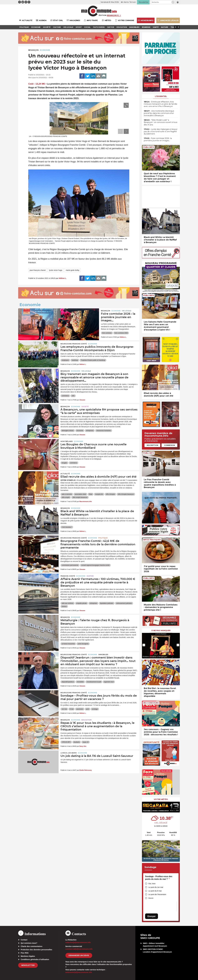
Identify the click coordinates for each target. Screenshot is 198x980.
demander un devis (79, 955)
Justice (90, 576)
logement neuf (109, 682)
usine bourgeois (83, 644)
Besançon (33, 50)
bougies (64, 463)
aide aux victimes (68, 603)
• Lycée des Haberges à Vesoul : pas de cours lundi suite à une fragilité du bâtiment (161, 131)
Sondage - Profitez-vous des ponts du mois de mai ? (159, 878)
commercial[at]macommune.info (79, 949)
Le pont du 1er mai (156, 887)
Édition (103, 15)
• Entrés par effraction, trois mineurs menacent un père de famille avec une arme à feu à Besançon (160, 104)
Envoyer (152, 916)
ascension (80, 709)
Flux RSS (25, 953)
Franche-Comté (68, 576)
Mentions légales (28, 956)
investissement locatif (94, 682)
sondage (95, 709)
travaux (64, 606)
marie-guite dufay (72, 270)
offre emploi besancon (80, 497)
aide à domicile (67, 494)
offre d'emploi (110, 494)
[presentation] (120, 131)
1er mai (64, 709)
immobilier (80, 682)
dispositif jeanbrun (68, 682)
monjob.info (99, 494)
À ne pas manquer (161, 631)
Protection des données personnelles (36, 950)
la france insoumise (68, 644)
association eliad (80, 494)
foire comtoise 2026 (121, 333)
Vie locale (127, 311)
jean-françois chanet (38, 270)
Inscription (152, 445)
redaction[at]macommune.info (78, 942)
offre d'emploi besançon (126, 494)
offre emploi (66, 497)
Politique (103, 538)
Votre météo (161, 799)
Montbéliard (67, 441)
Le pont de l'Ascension (157, 894)
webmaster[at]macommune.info (79, 972)
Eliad (91, 494)
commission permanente (70, 565)
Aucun (151, 898)
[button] (173, 2)
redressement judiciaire (124, 603)
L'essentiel (161, 96)
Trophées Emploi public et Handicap (93, 360)
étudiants (77, 742)
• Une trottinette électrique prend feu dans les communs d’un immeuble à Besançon (159, 113)
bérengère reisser (68, 431)
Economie (45, 50)
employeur (65, 360)
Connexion (169, 445)
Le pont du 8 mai (155, 891)
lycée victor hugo (56, 270)
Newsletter (28, 965)
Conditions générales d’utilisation (35, 959)
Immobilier (103, 655)
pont (87, 709)
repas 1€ (86, 742)
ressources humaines (104, 431)
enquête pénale (82, 603)
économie (80, 431)
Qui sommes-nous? (29, 943)
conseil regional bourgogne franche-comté (95, 565)
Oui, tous (152, 884)
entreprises (90, 431)
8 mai (72, 709)
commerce (65, 396)
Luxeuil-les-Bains (69, 753)
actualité (65, 474)
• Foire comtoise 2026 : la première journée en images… (158, 139)
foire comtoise (107, 333)
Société (85, 407)
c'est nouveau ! (67, 527)
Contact (24, 940)
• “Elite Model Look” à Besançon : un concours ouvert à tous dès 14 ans (160, 122)
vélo (73, 396)
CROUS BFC (66, 742)
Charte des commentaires (32, 946)
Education (86, 720)
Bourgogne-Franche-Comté (74, 344)
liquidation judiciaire (107, 603)
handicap (75, 360)
